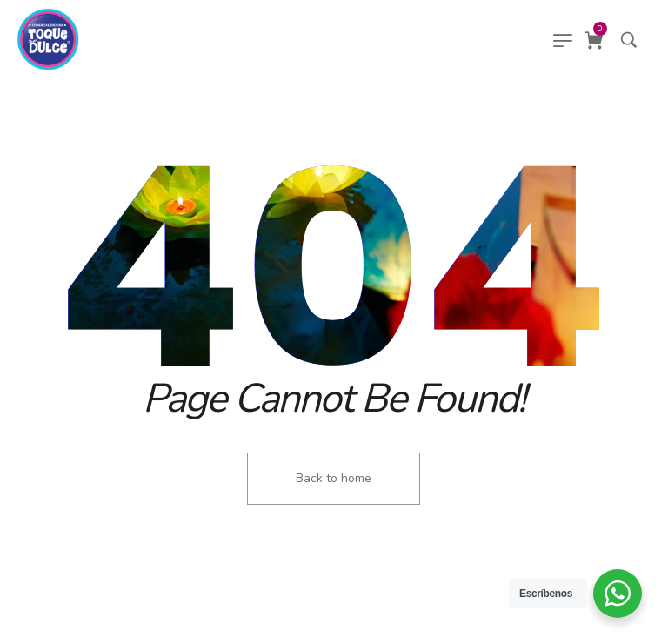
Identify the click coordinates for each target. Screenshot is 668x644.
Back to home (334, 478)
